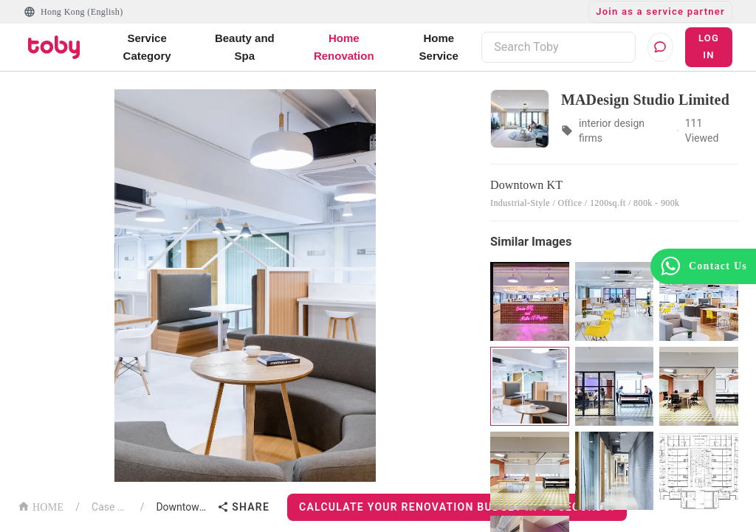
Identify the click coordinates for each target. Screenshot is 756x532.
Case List (110, 507)
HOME (41, 506)
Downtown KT (183, 507)
